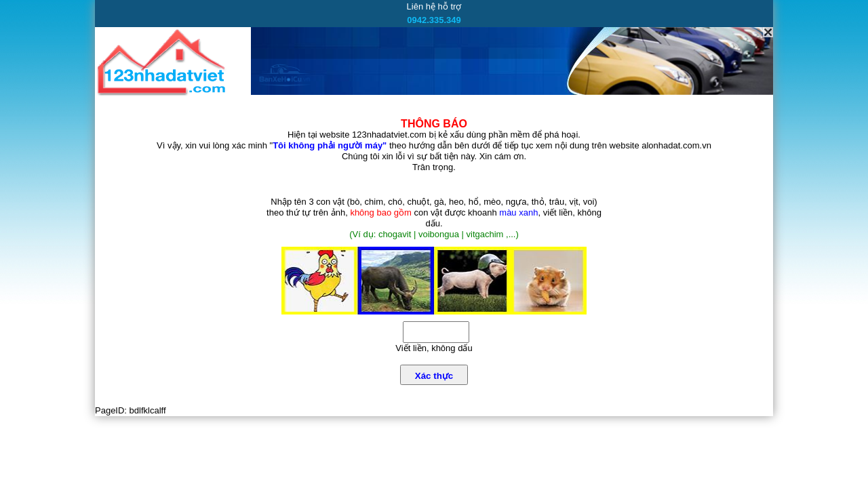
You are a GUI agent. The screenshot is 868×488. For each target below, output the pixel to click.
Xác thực (434, 376)
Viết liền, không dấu (434, 348)
